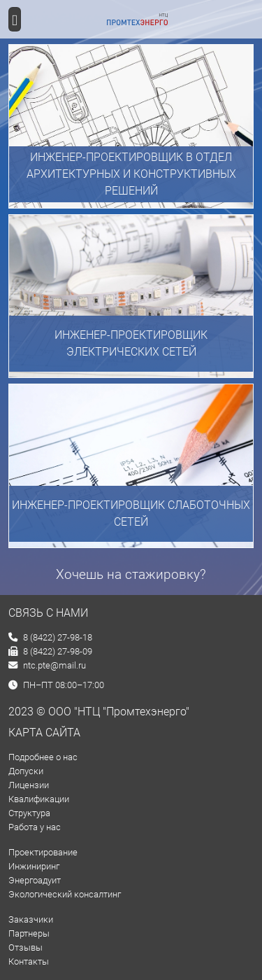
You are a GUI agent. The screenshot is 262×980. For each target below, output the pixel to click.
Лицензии (29, 785)
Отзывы (26, 947)
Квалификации (39, 799)
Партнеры (29, 933)
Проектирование (43, 852)
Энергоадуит (35, 880)
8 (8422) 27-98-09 (50, 651)
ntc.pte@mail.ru (47, 665)
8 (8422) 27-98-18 (50, 637)
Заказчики (31, 919)
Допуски (26, 771)
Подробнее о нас (43, 757)
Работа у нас (35, 827)
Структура (29, 813)
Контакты (29, 961)
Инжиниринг (34, 866)
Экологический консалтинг (65, 894)
